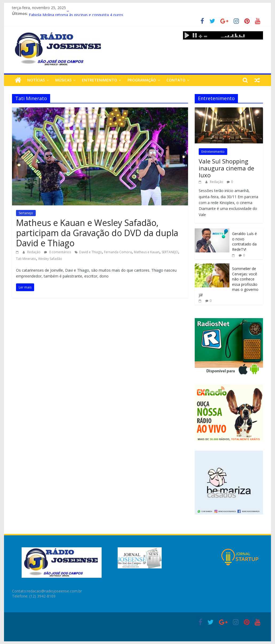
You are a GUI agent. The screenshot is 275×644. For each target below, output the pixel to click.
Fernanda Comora (118, 252)
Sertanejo (26, 213)
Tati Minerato (26, 259)
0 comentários (57, 252)
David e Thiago (91, 252)
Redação (34, 252)
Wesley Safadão (50, 259)
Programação (142, 80)
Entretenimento (99, 80)
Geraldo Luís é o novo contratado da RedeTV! (244, 241)
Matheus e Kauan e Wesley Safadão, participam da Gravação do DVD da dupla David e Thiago (97, 233)
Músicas (63, 80)
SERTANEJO (170, 252)
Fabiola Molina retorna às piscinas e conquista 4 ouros (76, 14)
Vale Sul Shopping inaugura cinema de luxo (226, 168)
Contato (176, 80)
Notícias (36, 80)
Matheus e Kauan (147, 252)
